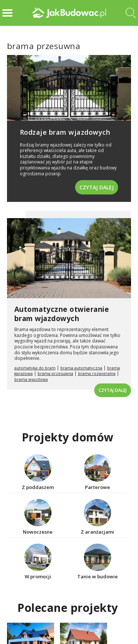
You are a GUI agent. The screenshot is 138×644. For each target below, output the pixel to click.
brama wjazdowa (31, 379)
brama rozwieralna (97, 373)
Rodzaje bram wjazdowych (65, 132)
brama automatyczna (81, 368)
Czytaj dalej (97, 187)
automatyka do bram (35, 368)
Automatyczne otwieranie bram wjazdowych (62, 314)
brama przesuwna (55, 373)
